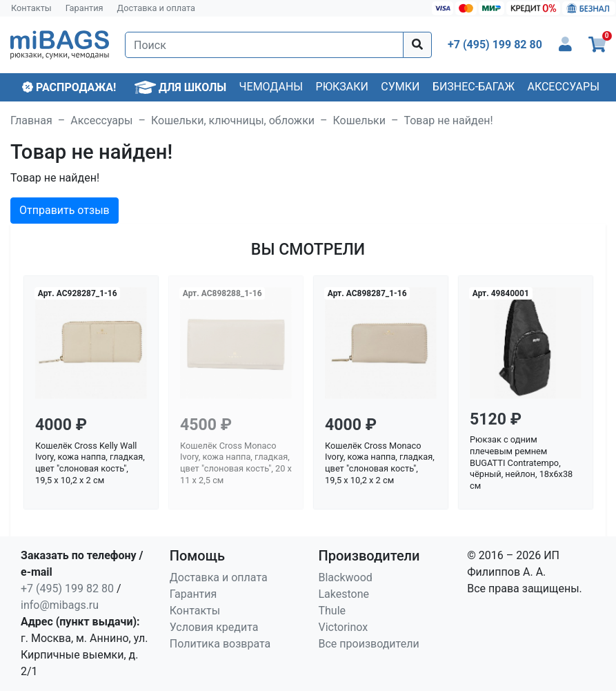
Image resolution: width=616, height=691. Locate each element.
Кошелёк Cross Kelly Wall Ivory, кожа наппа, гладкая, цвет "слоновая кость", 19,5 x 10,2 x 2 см (90, 463)
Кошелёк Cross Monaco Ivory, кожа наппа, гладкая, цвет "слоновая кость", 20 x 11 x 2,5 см (236, 463)
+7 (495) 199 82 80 (67, 588)
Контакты (31, 8)
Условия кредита (214, 627)
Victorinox (344, 627)
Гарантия (85, 8)
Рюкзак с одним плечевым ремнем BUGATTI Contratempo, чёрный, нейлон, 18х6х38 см (521, 463)
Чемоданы (271, 87)
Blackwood (346, 577)
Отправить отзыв (64, 210)
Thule (332, 611)
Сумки (400, 87)
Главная (31, 120)
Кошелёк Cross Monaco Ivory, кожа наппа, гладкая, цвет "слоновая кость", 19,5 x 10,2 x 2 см (380, 463)
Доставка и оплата (157, 8)
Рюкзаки (342, 87)
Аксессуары (563, 87)
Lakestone (344, 594)
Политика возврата (220, 644)
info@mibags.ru (60, 605)
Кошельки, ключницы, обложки (233, 120)
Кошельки (359, 120)
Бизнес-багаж (474, 87)
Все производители (369, 644)
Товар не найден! (448, 120)
